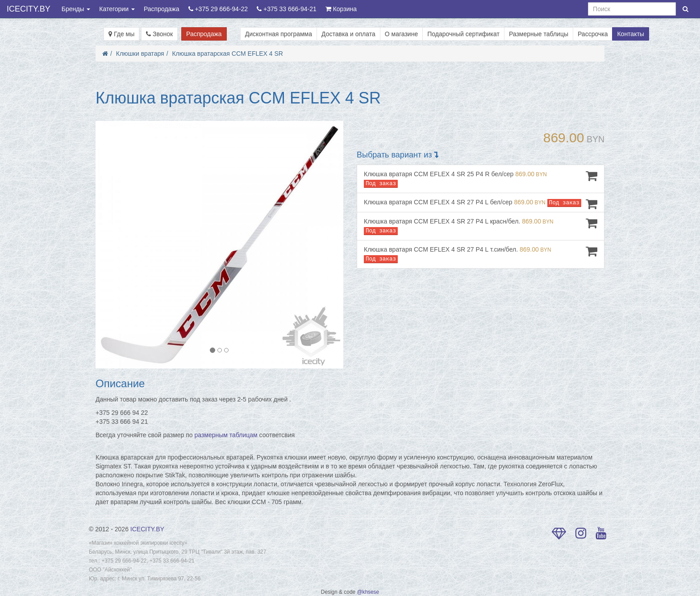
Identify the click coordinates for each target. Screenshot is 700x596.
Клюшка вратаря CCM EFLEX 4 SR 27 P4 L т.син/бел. (481, 254)
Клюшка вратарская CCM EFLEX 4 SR (227, 54)
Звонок (159, 34)
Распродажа (162, 9)
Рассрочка (593, 34)
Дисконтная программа (279, 34)
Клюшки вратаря (140, 54)
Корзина (341, 9)
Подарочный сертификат (463, 34)
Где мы (121, 34)
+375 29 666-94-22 (218, 9)
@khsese (368, 592)
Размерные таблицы (539, 34)
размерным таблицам (226, 435)
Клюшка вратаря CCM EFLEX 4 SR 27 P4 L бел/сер (481, 204)
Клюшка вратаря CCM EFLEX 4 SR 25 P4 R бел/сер (481, 179)
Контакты (630, 34)
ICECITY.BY (29, 9)
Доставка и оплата (348, 34)
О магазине (401, 34)
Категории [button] (117, 9)
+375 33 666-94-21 (287, 9)
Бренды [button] (76, 9)
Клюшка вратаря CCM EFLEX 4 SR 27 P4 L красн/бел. (481, 226)
